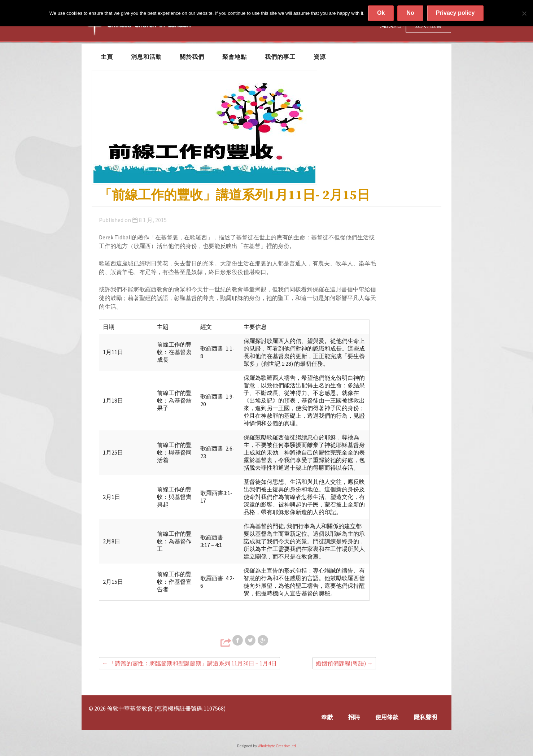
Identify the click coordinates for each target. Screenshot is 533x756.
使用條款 (387, 717)
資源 (320, 57)
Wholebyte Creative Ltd (277, 746)
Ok (381, 13)
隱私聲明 (425, 717)
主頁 (107, 57)
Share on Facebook (238, 640)
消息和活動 (146, 57)
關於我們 (192, 57)
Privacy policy (455, 13)
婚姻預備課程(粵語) (344, 663)
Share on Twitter (251, 640)
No (410, 13)
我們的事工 (280, 57)
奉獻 (327, 717)
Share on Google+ (263, 640)
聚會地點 (235, 57)
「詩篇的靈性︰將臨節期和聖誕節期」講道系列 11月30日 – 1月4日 (189, 663)
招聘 (354, 717)
